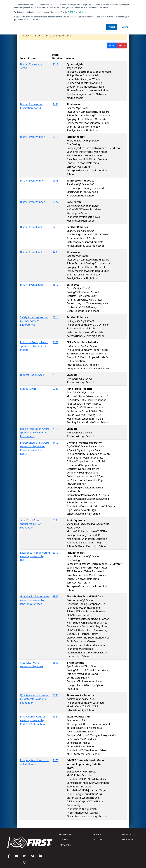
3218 (55, 227)
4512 (55, 285)
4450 (55, 443)
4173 (55, 760)
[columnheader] (35, 57)
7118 (55, 375)
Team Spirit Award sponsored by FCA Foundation (31, 524)
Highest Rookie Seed (32, 375)
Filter (112, 45)
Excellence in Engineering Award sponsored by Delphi (35, 556)
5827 (55, 202)
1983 (55, 181)
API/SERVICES (65, 834)
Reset (122, 45)
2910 (55, 137)
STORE (97, 840)
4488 (55, 104)
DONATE (97, 834)
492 (55, 717)
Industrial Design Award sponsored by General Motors (34, 346)
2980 (55, 596)
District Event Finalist (32, 227)
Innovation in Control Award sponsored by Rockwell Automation (32, 720)
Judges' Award (28, 389)
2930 (55, 520)
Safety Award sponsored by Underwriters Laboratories (34, 321)
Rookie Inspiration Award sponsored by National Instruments (35, 433)
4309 (55, 663)
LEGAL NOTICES (129, 840)
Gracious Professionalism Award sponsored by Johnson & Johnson (35, 600)
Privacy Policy (77, 12)
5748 (55, 389)
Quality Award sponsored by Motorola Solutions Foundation (35, 699)
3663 (55, 342)
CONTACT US (65, 845)
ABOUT (65, 840)
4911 (55, 64)
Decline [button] (125, 27)
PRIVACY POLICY (129, 834)
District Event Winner (32, 137)
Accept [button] (112, 27)
